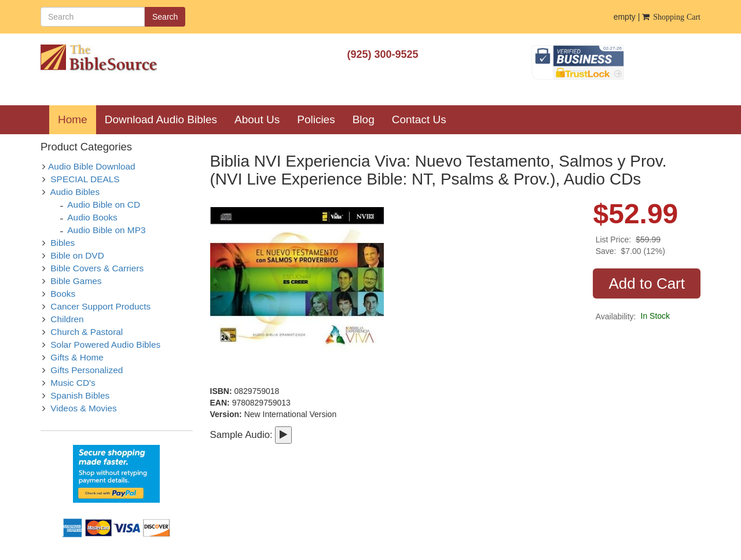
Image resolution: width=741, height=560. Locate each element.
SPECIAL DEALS (85, 179)
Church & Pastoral (87, 332)
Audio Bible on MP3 (106, 230)
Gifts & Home (77, 357)
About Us (257, 119)
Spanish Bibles (80, 395)
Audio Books (92, 217)
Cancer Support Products (100, 306)
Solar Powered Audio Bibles (105, 345)
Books (63, 294)
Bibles (63, 243)
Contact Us (419, 119)
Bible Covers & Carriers (97, 268)
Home (77, 119)
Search (165, 17)
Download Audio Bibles (161, 119)
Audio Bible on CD (104, 205)
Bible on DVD (77, 255)
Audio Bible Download (92, 166)
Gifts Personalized (87, 370)
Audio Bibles (75, 192)
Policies (316, 119)
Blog (364, 119)
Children (67, 319)
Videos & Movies (83, 408)
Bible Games (76, 281)
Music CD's (73, 383)
